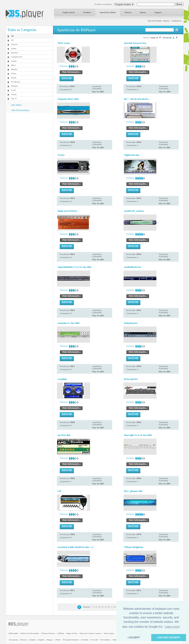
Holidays (15, 86)
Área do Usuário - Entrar (158, 21)
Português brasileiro (71, 640)
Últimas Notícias (48, 633)
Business (15, 53)
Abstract (14, 44)
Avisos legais (109, 633)
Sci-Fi (14, 90)
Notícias (128, 12)
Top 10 (14, 98)
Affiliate (61, 633)
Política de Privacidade (30, 633)
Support (158, 12)
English (32, 640)
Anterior (87, 607)
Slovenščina (105, 640)
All (12, 36)
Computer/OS (17, 57)
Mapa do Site (72, 633)
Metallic (14, 69)
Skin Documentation (20, 110)
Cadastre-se (177, 21)
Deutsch (24, 640)
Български (14, 640)
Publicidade (13, 633)
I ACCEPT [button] (134, 637)
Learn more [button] (172, 627)
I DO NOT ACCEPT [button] (169, 637)
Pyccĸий (94, 640)
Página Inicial (69, 12)
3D (12, 40)
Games (14, 61)
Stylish (14, 94)
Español (41, 640)
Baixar (143, 12)
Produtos (87, 12)
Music (14, 65)
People (14, 78)
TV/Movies (16, 82)
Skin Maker (17, 105)
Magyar (50, 640)
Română (85, 640)
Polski (58, 640)
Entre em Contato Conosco (91, 633)
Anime (14, 48)
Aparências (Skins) (108, 12)
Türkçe (115, 640)
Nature (14, 73)
